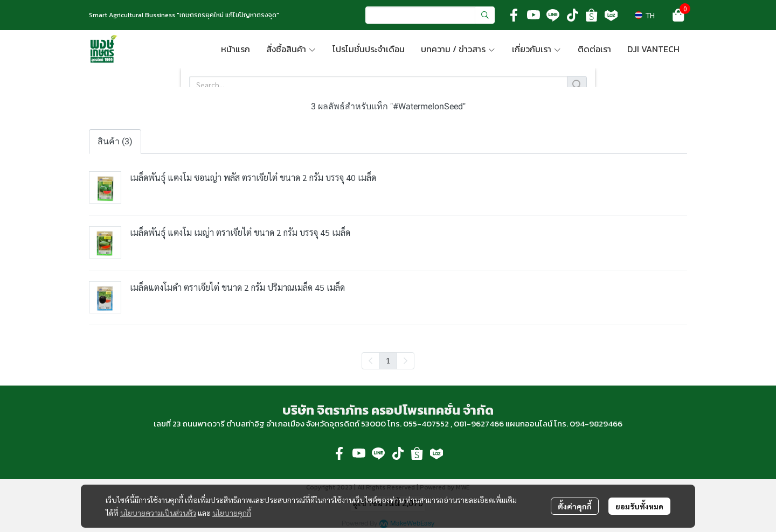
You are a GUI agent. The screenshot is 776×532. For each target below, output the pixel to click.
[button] (430, 15)
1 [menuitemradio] (388, 360)
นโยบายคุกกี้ (232, 513)
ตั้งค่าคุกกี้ (575, 506)
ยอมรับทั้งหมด (639, 506)
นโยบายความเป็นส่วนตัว (158, 513)
